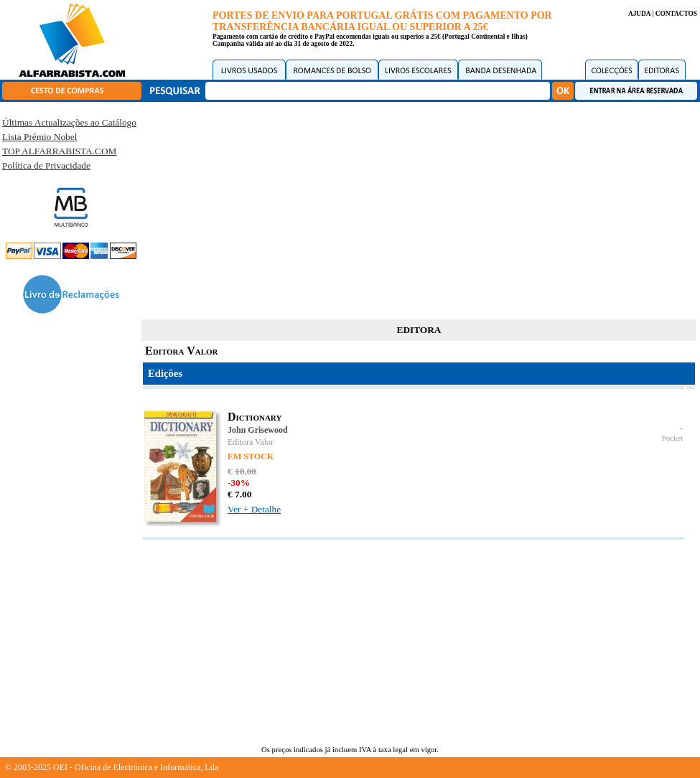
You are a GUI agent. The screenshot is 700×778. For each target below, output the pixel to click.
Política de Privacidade (46, 165)
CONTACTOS (676, 14)
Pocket (672, 438)
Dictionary (255, 417)
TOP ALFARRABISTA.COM (59, 151)
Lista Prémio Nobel (39, 137)
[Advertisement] (419, 208)
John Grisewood (258, 430)
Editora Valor (251, 442)
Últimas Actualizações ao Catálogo (69, 122)
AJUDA (639, 14)
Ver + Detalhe (254, 509)
